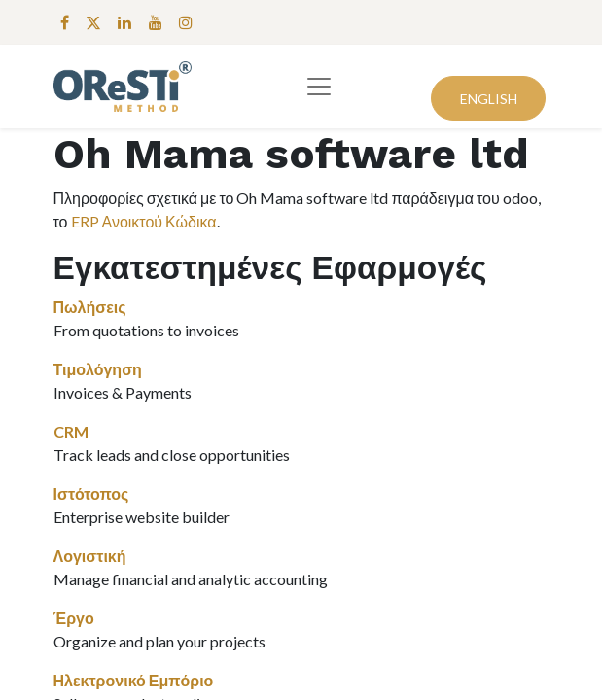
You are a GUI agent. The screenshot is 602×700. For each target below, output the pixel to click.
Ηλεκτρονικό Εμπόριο (134, 680)
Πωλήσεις (90, 307)
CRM (71, 431)
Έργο (74, 618)
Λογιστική (90, 556)
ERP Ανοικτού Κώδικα (144, 221)
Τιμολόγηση (98, 369)
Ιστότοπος (91, 493)
